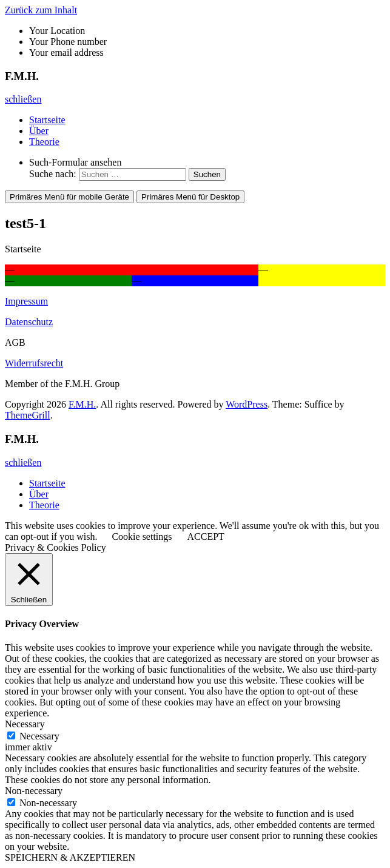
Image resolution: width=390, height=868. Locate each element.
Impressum (26, 301)
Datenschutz (29, 322)
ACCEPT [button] (206, 537)
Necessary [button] (25, 724)
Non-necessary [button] (34, 791)
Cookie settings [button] (142, 537)
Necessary (39, 736)
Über (39, 131)
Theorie (44, 142)
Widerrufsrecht (34, 363)
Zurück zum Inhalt (41, 10)
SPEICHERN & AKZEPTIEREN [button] (70, 857)
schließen (23, 99)
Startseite (47, 120)
